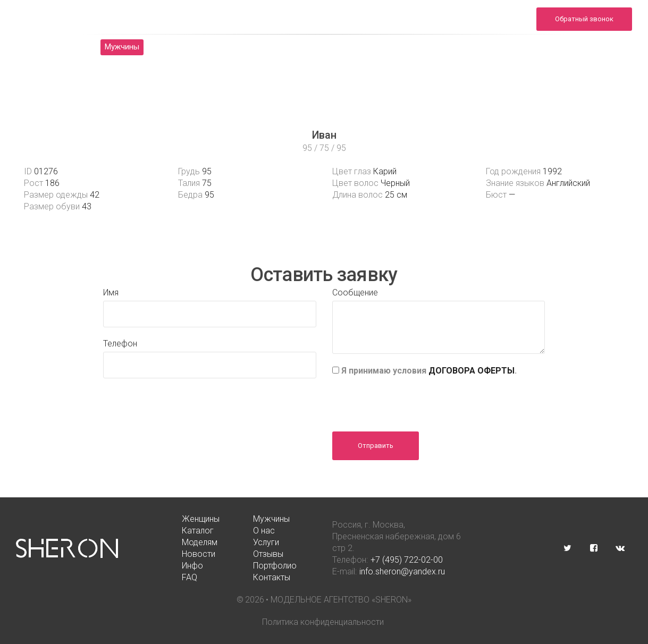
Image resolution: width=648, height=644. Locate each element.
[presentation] (413, 400)
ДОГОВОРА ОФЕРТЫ (472, 371)
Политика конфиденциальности (323, 622)
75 (207, 183)
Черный (395, 183)
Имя (111, 293)
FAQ (598, 47)
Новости (386, 47)
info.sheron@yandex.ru (487, 25)
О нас (228, 47)
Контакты (327, 63)
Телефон (120, 344)
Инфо (490, 47)
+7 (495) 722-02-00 (407, 560)
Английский (568, 183)
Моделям (280, 47)
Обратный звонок (584, 19)
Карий (385, 171)
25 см (396, 195)
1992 (552, 171)
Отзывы (440, 47)
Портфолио (545, 47)
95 (207, 171)
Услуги (333, 47)
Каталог (179, 47)
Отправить (376, 446)
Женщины (62, 47)
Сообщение (355, 293)
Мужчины (122, 47)
